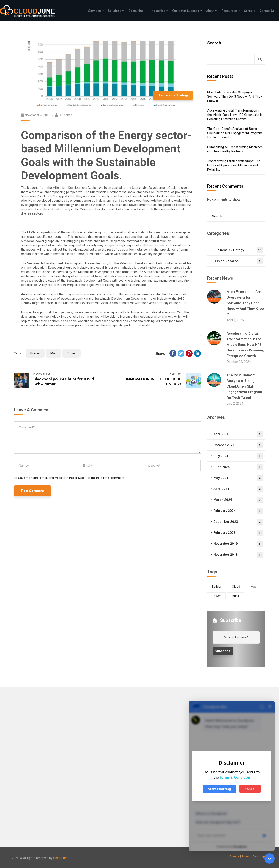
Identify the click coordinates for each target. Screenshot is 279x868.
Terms (246, 856)
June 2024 (238, 467)
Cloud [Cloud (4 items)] (236, 587)
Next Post (176, 374)
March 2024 (238, 500)
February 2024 (238, 511)
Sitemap (259, 856)
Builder (35, 353)
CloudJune (61, 858)
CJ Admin (66, 115)
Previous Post (42, 374)
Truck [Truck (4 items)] (235, 596)
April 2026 (238, 434)
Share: (160, 354)
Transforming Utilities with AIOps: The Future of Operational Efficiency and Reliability (234, 165)
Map (53, 353)
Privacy (234, 856)
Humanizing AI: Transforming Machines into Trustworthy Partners (235, 149)
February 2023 (238, 533)
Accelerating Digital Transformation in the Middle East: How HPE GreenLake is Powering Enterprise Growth (235, 115)
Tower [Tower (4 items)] (216, 596)
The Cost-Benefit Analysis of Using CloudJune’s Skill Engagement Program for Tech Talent (235, 133)
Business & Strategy (173, 95)
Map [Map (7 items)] (254, 587)
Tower (71, 353)
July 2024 (238, 456)
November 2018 (238, 555)
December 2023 (238, 522)
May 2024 (238, 478)
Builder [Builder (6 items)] (217, 587)
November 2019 (238, 544)
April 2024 (238, 489)
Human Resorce (238, 261)
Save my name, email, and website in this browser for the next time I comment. (72, 478)
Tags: (18, 353)
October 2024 (238, 445)
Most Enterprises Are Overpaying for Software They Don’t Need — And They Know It (235, 97)
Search (214, 43)
